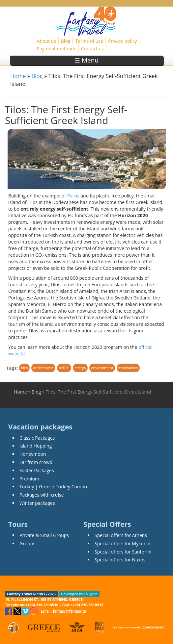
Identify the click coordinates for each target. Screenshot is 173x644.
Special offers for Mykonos (123, 543)
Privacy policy (123, 41)
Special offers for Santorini (123, 552)
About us (46, 41)
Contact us (92, 49)
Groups (27, 543)
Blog (66, 41)
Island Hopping (36, 446)
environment (102, 368)
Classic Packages (37, 438)
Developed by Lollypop (79, 594)
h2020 (64, 368)
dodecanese (43, 368)
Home (18, 76)
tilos (24, 368)
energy (80, 368)
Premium (29, 479)
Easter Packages (37, 470)
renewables (128, 368)
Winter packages (37, 503)
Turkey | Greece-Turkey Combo (53, 487)
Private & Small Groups (44, 535)
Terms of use (89, 41)
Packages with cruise (42, 495)
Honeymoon (33, 454)
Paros (73, 196)
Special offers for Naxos (120, 560)
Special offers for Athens (121, 535)
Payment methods (57, 49)
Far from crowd (36, 462)
